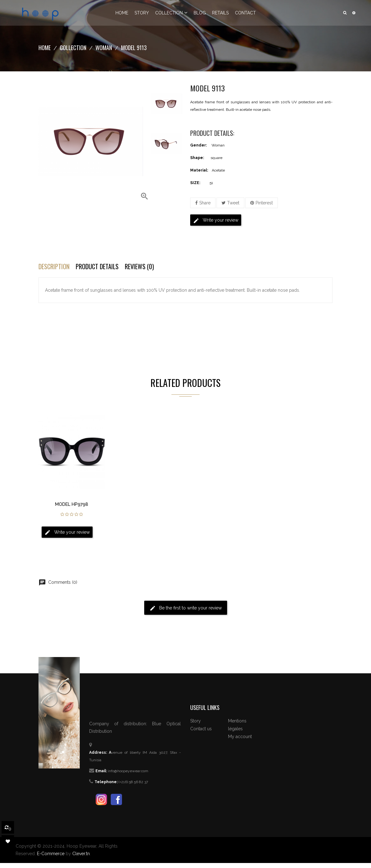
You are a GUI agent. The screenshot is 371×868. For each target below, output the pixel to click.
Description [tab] (54, 266)
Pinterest (264, 203)
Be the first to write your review (186, 608)
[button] (354, 13)
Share (205, 203)
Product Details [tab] (97, 266)
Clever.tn (81, 854)
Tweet (233, 203)
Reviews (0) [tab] (139, 266)
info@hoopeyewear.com (128, 771)
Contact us (201, 729)
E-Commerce (51, 854)
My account (240, 737)
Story (196, 721)
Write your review (216, 221)
